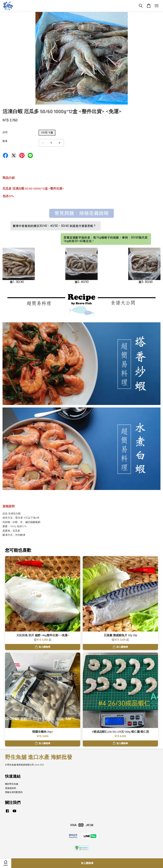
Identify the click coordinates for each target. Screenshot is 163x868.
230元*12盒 (47, 133)
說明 (5, 132)
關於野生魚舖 (12, 784)
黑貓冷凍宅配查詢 (14, 792)
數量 (5, 141)
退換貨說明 (10, 788)
